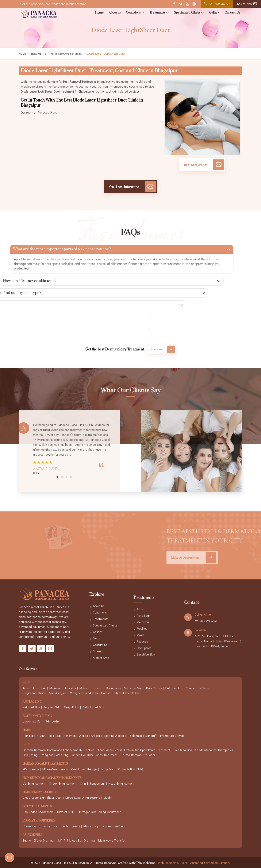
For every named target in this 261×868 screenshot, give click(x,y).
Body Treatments (37, 807)
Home (99, 13)
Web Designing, (168, 863)
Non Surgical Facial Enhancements (52, 778)
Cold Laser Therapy (84, 769)
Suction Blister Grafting (38, 840)
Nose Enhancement (121, 783)
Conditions (135, 13)
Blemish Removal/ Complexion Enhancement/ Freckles (58, 750)
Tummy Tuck (49, 826)
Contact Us (232, 13)
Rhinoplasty (91, 826)
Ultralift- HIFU (66, 812)
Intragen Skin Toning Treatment (100, 812)
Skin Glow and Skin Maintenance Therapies (202, 750)
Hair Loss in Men (34, 736)
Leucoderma (33, 835)
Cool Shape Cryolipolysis (38, 812)
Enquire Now (246, 4)
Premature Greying (172, 736)
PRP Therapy (31, 769)
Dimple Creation (112, 826)
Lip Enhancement (34, 783)
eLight (108, 797)
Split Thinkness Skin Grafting (76, 840)
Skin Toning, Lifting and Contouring (46, 755)
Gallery (214, 13)
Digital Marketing (191, 863)
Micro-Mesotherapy (55, 769)
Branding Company (218, 863)
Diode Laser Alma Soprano (83, 797)
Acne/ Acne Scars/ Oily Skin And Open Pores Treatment (134, 750)
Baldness (136, 736)
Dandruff (151, 736)
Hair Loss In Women (62, 736)
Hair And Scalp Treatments (45, 764)
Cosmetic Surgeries (39, 821)
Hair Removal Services (66, 54)
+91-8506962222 (217, 4)
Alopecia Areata (90, 736)
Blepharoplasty (70, 826)
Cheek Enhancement (63, 783)
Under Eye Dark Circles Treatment (95, 755)
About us (115, 13)
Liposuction (30, 826)
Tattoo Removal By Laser (138, 755)
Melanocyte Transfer (112, 840)
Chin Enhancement (92, 783)
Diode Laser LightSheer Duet (42, 797)
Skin (26, 745)
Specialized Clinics (189, 13)
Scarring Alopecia (115, 736)
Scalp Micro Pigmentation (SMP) (122, 769)
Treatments (159, 13)
